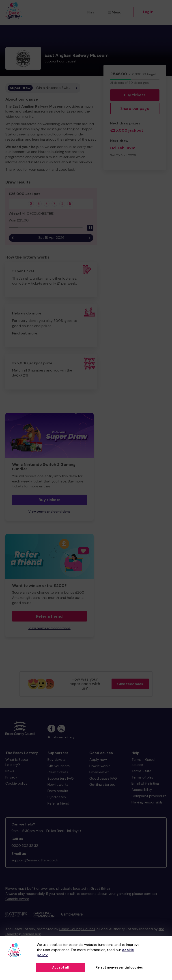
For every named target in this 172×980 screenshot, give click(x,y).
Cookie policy (16, 783)
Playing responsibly (147, 802)
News (10, 771)
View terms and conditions (49, 512)
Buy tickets (135, 95)
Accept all (60, 967)
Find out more (25, 333)
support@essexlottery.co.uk (35, 860)
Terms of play (143, 777)
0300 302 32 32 (25, 846)
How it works (58, 784)
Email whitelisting (145, 783)
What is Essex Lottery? (17, 762)
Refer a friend (49, 616)
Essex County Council (77, 929)
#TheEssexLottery (61, 737)
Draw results (58, 791)
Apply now (98, 760)
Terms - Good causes (143, 762)
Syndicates (57, 797)
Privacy (11, 777)
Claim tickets (58, 772)
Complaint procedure (149, 796)
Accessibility (142, 790)
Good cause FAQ (103, 778)
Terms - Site (141, 771)
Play (91, 12)
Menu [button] (115, 12)
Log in (148, 12)
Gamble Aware (17, 899)
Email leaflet (99, 772)
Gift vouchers (59, 766)
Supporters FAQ (61, 778)
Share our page (135, 108)
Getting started (102, 784)
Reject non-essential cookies (119, 967)
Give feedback (130, 684)
